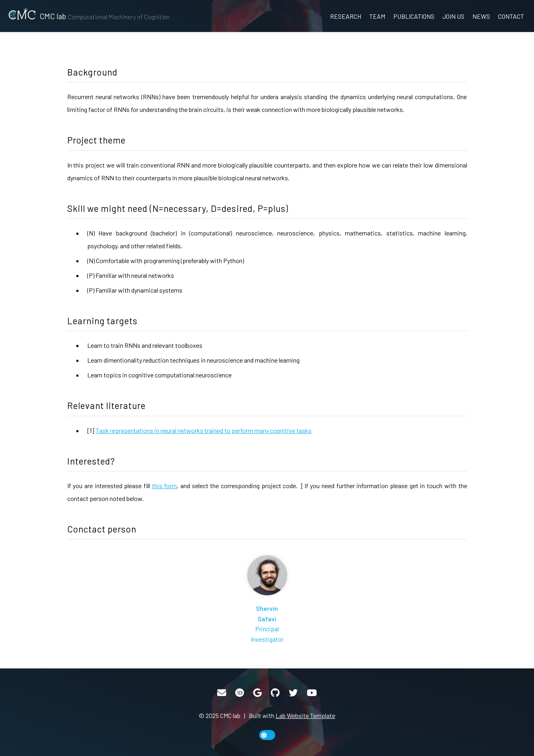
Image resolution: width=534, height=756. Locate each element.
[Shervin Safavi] (267, 600)
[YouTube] (312, 693)
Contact (511, 16)
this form (165, 486)
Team (377, 16)
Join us (453, 16)
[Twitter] (293, 693)
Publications (414, 16)
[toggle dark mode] (267, 735)
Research (346, 16)
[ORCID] (240, 693)
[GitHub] (275, 693)
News (481, 16)
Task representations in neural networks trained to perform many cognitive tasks (204, 430)
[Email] (222, 693)
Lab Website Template (305, 715)
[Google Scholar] (257, 693)
